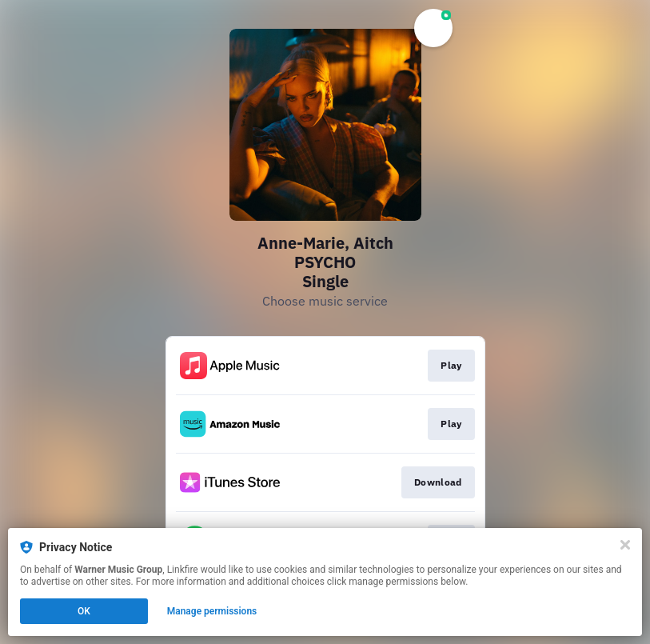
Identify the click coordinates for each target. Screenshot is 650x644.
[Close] (625, 545)
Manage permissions (212, 611)
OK (84, 611)
